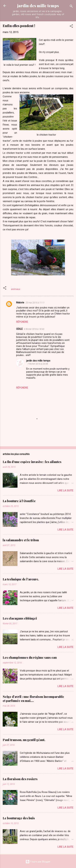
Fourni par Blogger (38, 862)
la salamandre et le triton (21, 540)
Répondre (22, 322)
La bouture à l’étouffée (19, 501)
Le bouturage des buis (19, 818)
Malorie (20, 303)
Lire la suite (65, 491)
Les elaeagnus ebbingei (20, 618)
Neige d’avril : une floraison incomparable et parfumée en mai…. (33, 699)
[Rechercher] (71, 7)
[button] (71, 27)
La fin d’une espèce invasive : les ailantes (32, 462)
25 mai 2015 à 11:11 (35, 303)
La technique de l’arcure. (21, 579)
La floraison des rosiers (20, 779)
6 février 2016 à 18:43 (34, 329)
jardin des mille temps (38, 6)
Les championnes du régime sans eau (30, 658)
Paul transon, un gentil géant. (24, 740)
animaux (16, 289)
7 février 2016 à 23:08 (38, 364)
